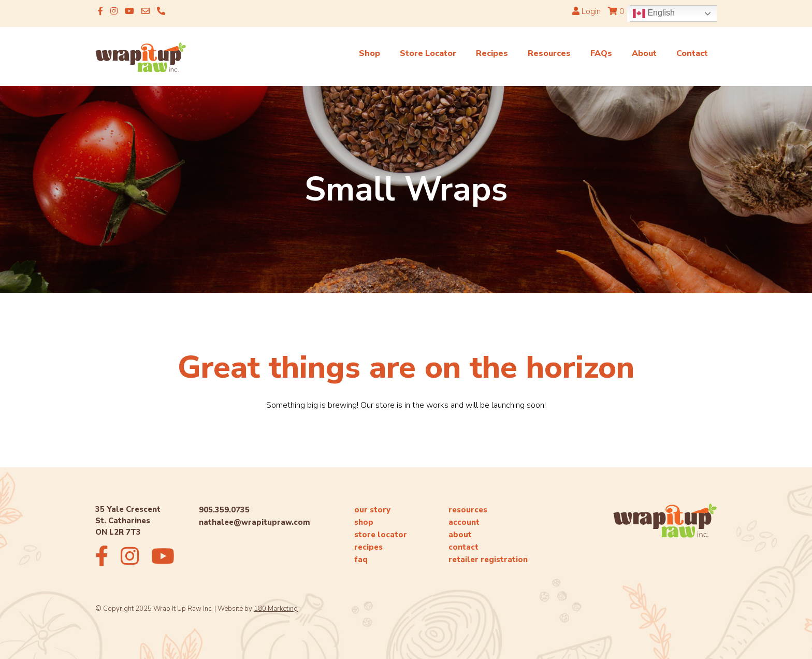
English (654, 13)
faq (361, 560)
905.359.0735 (224, 510)
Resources (549, 53)
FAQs (601, 53)
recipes (368, 547)
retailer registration (488, 560)
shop (364, 522)
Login (586, 11)
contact (463, 547)
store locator (381, 535)
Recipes (492, 53)
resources (468, 510)
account (464, 522)
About (644, 53)
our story (372, 510)
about (460, 535)
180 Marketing (276, 609)
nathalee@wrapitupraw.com (255, 522)
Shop (369, 53)
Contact (692, 53)
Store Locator (428, 53)
